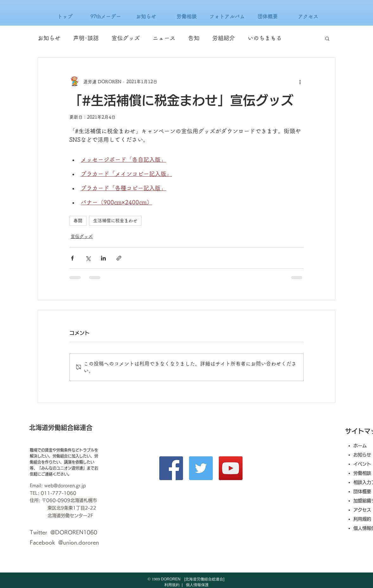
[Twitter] (201, 468)
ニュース (164, 38)
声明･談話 (86, 38)
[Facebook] (171, 468)
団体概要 (362, 491)
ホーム (360, 446)
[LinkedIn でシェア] (103, 258)
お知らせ (49, 38)
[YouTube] (231, 468)
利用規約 (364, 519)
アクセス (364, 510)
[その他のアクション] (300, 82)
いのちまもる (265, 38)
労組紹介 (224, 38)
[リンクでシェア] (119, 258)
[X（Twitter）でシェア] (88, 258)
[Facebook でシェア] (72, 258)
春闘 (78, 221)
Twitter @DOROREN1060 (63, 532)
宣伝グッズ (126, 38)
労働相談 (362, 473)
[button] (327, 38)
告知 (194, 38)
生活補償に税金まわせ (115, 221)
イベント (362, 464)
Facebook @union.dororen (64, 542)
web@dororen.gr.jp (65, 485)
